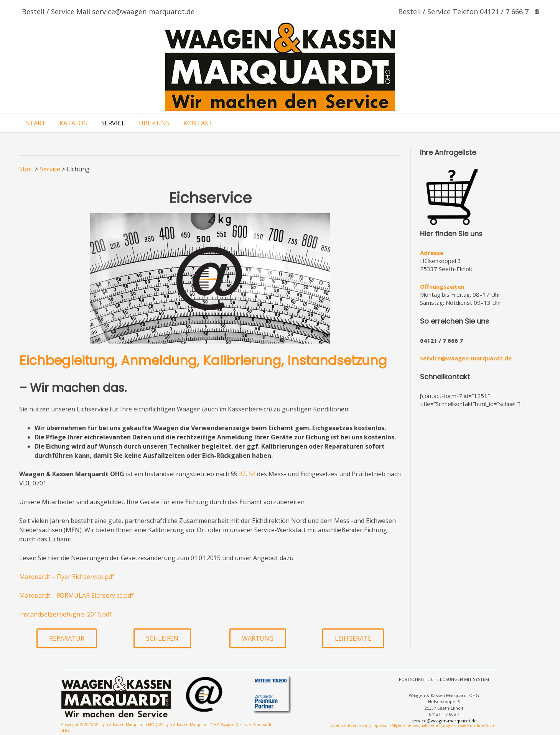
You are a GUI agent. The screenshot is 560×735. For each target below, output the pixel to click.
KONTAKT (198, 123)
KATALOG (73, 123)
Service (50, 169)
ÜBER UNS (154, 123)
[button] (67, 638)
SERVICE (113, 123)
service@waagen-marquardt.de (466, 358)
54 (252, 474)
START (36, 123)
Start (26, 169)
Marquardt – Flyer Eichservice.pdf (67, 577)
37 (242, 474)
